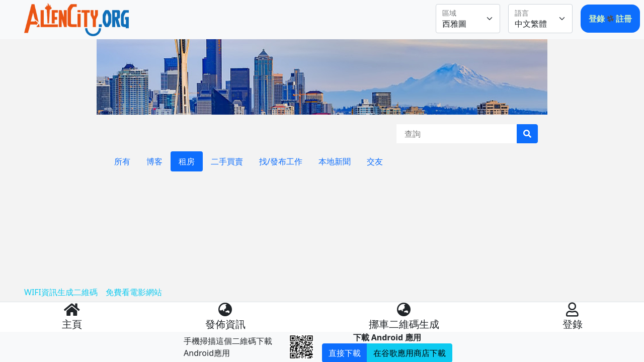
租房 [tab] (187, 161)
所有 (122, 161)
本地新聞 (335, 161)
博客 (154, 161)
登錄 (598, 19)
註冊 (624, 19)
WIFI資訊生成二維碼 (61, 292)
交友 (375, 161)
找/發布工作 (281, 161)
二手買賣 (227, 161)
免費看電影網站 (134, 292)
